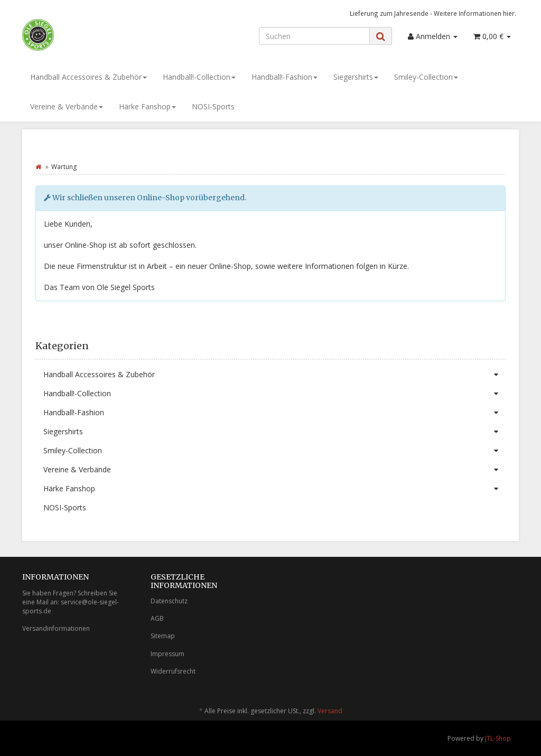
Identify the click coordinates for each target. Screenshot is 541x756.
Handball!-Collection (199, 77)
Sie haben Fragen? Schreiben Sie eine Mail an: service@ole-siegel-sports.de (71, 602)
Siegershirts (356, 77)
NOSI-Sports (213, 106)
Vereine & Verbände (67, 106)
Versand (330, 711)
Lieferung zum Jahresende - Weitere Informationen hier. (433, 13)
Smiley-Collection (426, 77)
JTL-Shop (498, 738)
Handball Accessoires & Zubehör (88, 77)
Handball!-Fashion (285, 77)
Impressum (167, 654)
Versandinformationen (56, 628)
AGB (157, 618)
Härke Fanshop (147, 106)
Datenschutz (169, 601)
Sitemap (163, 636)
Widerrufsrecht (173, 671)
